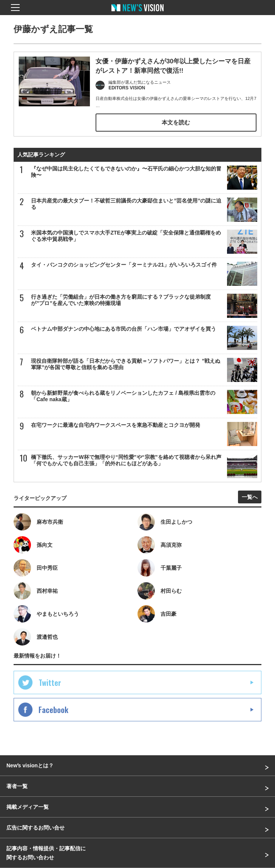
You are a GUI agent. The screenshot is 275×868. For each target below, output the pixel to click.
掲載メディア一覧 (28, 807)
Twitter (50, 682)
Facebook (53, 710)
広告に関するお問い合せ (36, 828)
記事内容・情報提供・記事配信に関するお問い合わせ (46, 853)
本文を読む (176, 122)
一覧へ (250, 497)
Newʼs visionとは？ (30, 765)
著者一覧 (17, 786)
